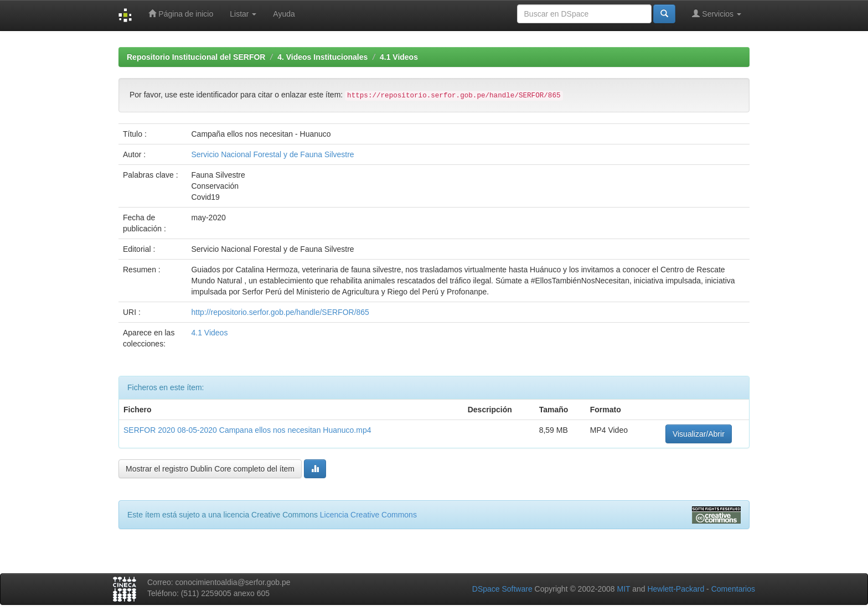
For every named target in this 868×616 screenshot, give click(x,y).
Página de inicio (181, 14)
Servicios (717, 14)
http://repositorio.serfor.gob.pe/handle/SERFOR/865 (280, 312)
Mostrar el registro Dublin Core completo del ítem (210, 469)
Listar (243, 14)
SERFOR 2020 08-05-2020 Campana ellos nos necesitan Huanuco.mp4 (247, 430)
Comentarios (733, 589)
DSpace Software (502, 589)
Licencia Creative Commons (368, 515)
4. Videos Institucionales (322, 57)
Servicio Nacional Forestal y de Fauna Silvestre (272, 154)
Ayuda (284, 14)
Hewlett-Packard (676, 589)
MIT (623, 589)
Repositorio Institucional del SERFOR (196, 57)
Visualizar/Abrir (699, 434)
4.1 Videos (399, 57)
